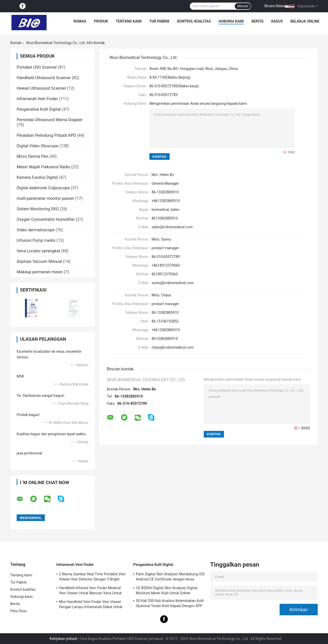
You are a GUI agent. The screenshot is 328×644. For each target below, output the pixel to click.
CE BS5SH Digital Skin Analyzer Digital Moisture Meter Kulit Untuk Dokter (167, 590)
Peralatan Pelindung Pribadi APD (46, 135)
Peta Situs (18, 611)
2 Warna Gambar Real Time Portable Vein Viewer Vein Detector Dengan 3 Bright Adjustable (92, 577)
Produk (101, 21)
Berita (257, 21)
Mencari (243, 6)
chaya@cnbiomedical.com (173, 347)
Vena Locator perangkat (38, 251)
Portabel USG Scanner (37, 67)
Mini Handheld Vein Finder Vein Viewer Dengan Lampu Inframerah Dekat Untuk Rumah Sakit (91, 605)
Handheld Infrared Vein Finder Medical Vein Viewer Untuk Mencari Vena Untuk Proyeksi (90, 591)
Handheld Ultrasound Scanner (44, 78)
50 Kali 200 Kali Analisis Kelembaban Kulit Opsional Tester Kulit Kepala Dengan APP (170, 603)
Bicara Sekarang (277, 6)
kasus (277, 21)
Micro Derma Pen (32, 156)
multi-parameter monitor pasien (45, 198)
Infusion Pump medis (36, 240)
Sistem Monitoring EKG (38, 209)
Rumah (80, 21)
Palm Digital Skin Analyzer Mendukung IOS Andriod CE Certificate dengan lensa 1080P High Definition (170, 577)
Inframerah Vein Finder (37, 99)
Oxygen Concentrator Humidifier (46, 219)
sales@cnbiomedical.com (172, 227)
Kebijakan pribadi (63, 639)
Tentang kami (129, 21)
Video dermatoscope (36, 230)
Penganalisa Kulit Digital (39, 109)
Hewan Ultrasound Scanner (41, 88)
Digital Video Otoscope (37, 146)
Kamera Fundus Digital (37, 177)
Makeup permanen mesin (40, 272)
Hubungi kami (231, 21)
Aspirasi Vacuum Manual (39, 261)
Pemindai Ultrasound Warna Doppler (50, 120)
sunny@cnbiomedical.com (173, 283)
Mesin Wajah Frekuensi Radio (43, 167)
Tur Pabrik (160, 21)
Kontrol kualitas (194, 21)
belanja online (305, 21)
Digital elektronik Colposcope (43, 188)
